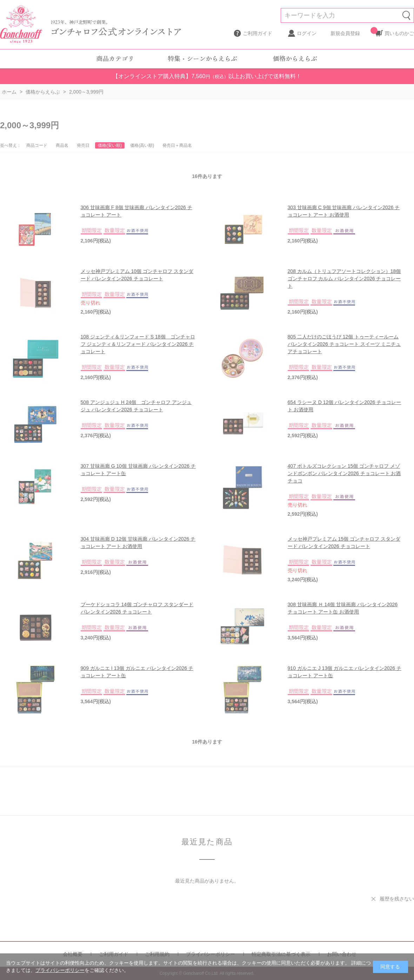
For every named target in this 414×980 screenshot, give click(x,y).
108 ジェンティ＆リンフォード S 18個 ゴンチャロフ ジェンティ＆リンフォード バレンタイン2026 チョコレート (138, 344)
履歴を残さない (397, 899)
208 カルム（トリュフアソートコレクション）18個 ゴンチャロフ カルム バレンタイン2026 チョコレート (344, 279)
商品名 (62, 145)
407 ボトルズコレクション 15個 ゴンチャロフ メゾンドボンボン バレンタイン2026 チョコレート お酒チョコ (344, 473)
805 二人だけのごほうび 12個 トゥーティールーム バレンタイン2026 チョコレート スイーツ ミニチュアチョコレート (344, 344)
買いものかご (399, 32)
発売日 (83, 145)
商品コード (37, 145)
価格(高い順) (142, 145)
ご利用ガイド (258, 33)
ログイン (307, 33)
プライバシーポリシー (60, 970)
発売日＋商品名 (177, 145)
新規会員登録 (345, 33)
